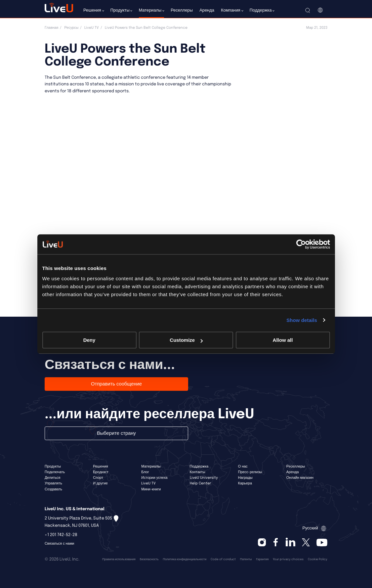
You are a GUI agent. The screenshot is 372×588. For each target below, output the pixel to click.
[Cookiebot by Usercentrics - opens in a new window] (301, 244)
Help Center (200, 483)
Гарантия (262, 559)
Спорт (98, 478)
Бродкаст (101, 472)
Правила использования (119, 559)
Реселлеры (296, 467)
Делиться (52, 478)
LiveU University (204, 478)
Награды (245, 478)
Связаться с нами (59, 544)
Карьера (245, 483)
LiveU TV (92, 28)
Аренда (293, 472)
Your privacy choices (288, 559)
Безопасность (149, 559)
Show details (302, 320)
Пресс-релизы (250, 472)
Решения (101, 467)
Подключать (55, 472)
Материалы (151, 467)
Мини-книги (151, 489)
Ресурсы (71, 28)
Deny (89, 340)
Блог (145, 472)
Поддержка (199, 467)
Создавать (53, 489)
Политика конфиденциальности (185, 559)
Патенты (246, 559)
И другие (100, 483)
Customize (186, 340)
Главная (51, 28)
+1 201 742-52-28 (61, 535)
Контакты (198, 472)
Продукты (53, 467)
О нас (243, 467)
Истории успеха (154, 478)
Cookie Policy (318, 559)
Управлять (53, 483)
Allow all (283, 340)
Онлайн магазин (300, 478)
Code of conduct (223, 559)
